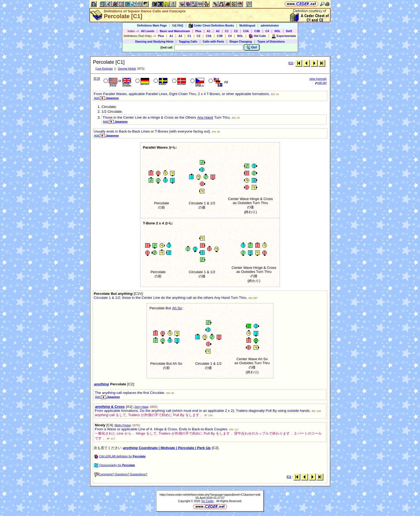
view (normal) (318, 79)
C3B (257, 31)
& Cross (110, 407)
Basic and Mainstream (175, 31)
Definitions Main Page (152, 25)
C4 (267, 31)
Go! (252, 47)
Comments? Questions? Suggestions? (121, 474)
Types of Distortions (271, 42)
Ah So (177, 308)
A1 (209, 31)
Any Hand (205, 117)
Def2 (289, 31)
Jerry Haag (141, 407)
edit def (321, 83)
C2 (236, 31)
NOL (278, 31)
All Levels (148, 31)
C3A (246, 31)
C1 (227, 31)
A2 (218, 31)
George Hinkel (127, 69)
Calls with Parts (213, 42)
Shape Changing (241, 42)
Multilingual (247, 25)
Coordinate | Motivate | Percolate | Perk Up (167, 448)
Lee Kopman (104, 69)
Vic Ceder (207, 501)
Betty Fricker (123, 425)
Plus (198, 31)
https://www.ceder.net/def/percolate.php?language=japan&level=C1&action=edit (210, 495)
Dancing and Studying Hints (154, 42)
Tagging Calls (188, 42)
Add (106, 98)
